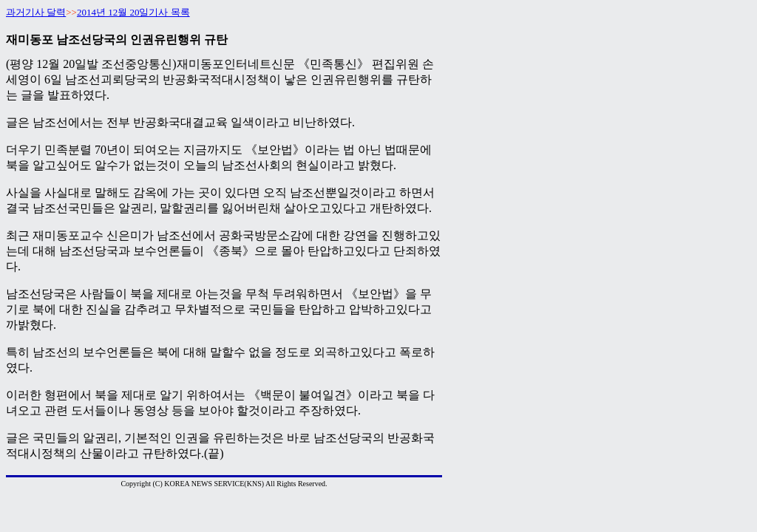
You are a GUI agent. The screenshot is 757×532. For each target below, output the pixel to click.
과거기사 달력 (36, 12)
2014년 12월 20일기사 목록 (133, 12)
